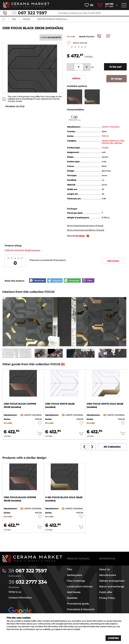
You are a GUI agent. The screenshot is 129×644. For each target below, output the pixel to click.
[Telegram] (55, 281)
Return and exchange (112, 586)
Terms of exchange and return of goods (85, 226)
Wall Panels (74, 592)
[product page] (23, 383)
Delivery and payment (112, 581)
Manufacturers (108, 575)
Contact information (20, 597)
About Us (104, 569)
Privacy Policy (107, 598)
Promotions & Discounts (81, 609)
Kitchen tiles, (108, 143)
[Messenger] (37, 281)
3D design (80, 236)
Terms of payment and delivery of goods (86, 230)
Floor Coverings (76, 581)
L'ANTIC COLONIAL (111, 127)
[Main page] (32, 558)
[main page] (26, 5)
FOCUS (105, 136)
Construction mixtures (80, 586)
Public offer (106, 592)
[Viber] (88, 281)
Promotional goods (78, 603)
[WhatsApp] (72, 281)
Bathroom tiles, (117, 141)
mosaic (105, 148)
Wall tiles (118, 143)
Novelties (72, 598)
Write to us (15, 592)
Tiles (69, 569)
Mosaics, (106, 141)
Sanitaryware (74, 575)
